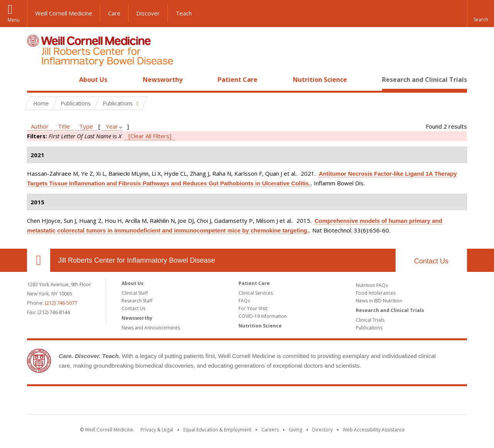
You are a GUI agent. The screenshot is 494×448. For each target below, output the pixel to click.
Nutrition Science (320, 80)
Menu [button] (14, 20)
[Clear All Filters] (150, 136)
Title (64, 126)
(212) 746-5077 (61, 303)
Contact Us (431, 261)
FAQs (244, 301)
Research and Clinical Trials (425, 80)
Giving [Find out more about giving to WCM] (295, 430)
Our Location (39, 260)
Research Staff (137, 301)
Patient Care (238, 80)
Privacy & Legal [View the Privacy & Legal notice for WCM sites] (157, 430)
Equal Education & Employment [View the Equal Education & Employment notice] (217, 430)
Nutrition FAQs (372, 285)
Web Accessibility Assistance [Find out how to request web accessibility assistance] (374, 430)
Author (40, 126)
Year (112, 126)
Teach (184, 13)
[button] (480, 14)
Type (86, 126)
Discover (148, 13)
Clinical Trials (370, 320)
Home (36, 80)
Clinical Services (256, 293)
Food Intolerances (376, 293)
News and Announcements (151, 328)
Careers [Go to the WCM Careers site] (270, 430)
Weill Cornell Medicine (64, 13)
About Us (93, 80)
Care (114, 13)
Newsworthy (163, 80)
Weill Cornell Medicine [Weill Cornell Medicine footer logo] (191, 402)
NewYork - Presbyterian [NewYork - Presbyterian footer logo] (312, 402)
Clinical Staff (135, 293)
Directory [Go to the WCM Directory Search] (322, 430)
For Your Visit (253, 308)
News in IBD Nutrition (379, 301)
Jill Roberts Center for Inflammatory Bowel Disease (136, 260)
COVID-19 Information (263, 316)
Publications (369, 328)
